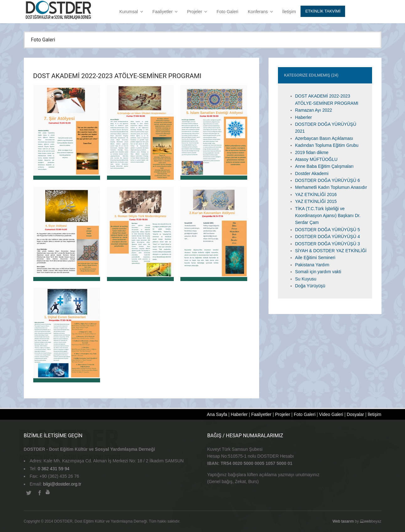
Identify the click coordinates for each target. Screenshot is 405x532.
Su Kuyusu (306, 279)
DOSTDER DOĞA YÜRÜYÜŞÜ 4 (328, 237)
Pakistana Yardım (312, 265)
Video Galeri (331, 414)
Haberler (304, 117)
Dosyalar (355, 414)
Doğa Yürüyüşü (310, 286)
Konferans (260, 12)
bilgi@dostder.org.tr (62, 484)
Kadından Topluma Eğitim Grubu (327, 145)
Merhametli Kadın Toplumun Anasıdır (331, 187)
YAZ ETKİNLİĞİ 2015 (316, 201)
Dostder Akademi (312, 173)
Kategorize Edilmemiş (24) (311, 75)
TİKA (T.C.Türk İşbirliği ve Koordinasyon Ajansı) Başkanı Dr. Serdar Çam (328, 216)
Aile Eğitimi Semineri (315, 258)
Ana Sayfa (217, 414)
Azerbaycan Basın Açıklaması (324, 138)
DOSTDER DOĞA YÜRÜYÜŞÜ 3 (328, 244)
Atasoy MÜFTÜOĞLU (316, 159)
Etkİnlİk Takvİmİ (323, 11)
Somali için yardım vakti (318, 272)
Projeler (197, 12)
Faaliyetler (165, 12)
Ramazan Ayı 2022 (314, 110)
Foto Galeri (227, 12)
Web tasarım (343, 521)
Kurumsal (131, 12)
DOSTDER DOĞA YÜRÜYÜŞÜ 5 (328, 230)
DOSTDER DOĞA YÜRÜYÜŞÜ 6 (328, 180)
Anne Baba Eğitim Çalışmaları (325, 166)
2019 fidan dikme (312, 152)
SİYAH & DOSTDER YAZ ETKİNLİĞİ (331, 251)
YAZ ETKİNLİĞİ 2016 (316, 194)
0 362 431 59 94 (53, 469)
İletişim (289, 12)
